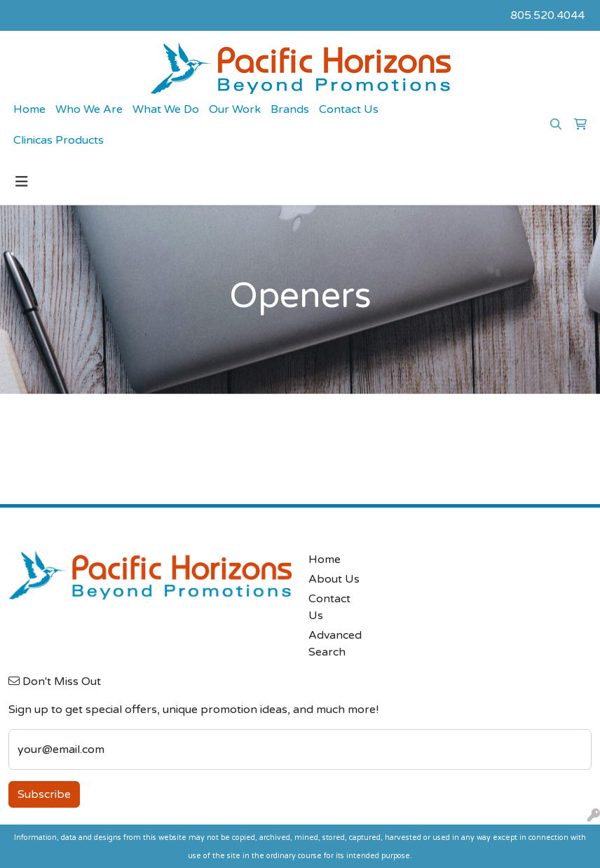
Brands (290, 109)
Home (29, 109)
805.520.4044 (547, 15)
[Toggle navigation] (22, 182)
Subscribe (44, 794)
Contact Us (349, 109)
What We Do (166, 109)
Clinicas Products (59, 140)
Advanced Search (335, 644)
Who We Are (89, 109)
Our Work (235, 109)
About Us (334, 579)
